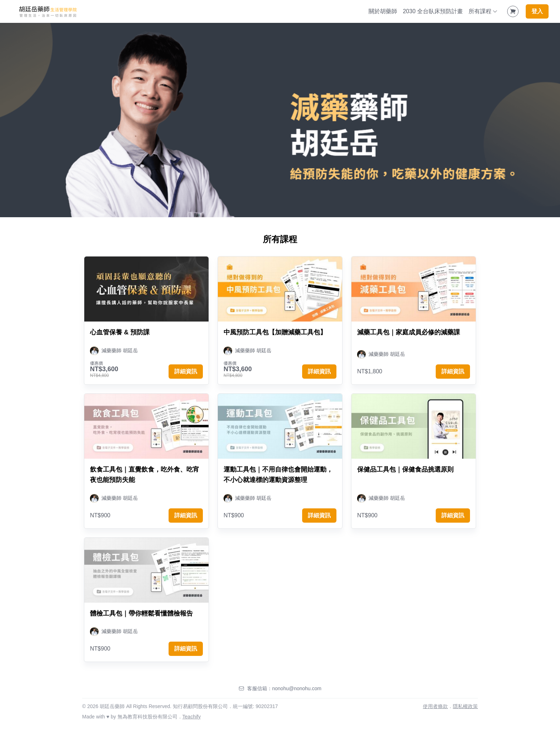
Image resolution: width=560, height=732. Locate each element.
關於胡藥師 (383, 11)
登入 (537, 11)
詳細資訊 (186, 371)
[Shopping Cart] (513, 11)
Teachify (192, 717)
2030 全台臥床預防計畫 (433, 11)
